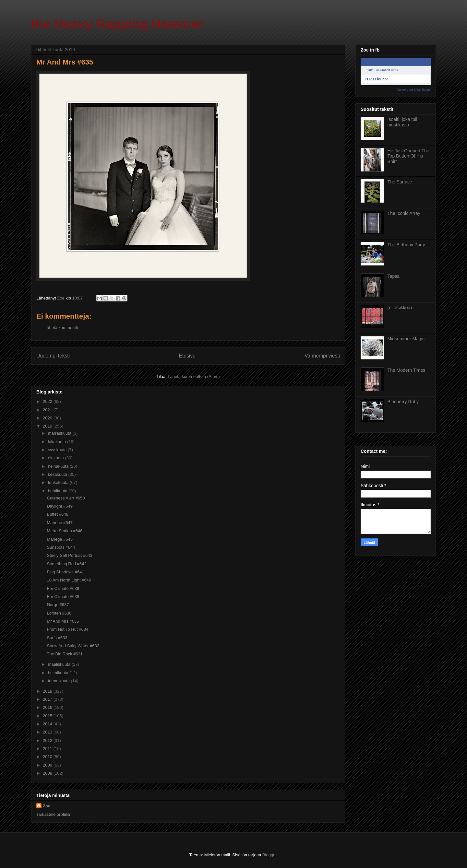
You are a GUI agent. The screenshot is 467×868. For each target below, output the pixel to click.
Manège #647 (60, 523)
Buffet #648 (57, 514)
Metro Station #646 (65, 531)
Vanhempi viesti (322, 356)
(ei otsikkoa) (400, 308)
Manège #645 (60, 539)
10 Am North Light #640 (69, 580)
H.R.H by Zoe (377, 79)
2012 (48, 740)
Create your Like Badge (414, 89)
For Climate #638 (63, 597)
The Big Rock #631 (65, 654)
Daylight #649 (60, 506)
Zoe (47, 806)
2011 (48, 749)
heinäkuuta (59, 466)
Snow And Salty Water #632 (73, 646)
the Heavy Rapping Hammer (117, 24)
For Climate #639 (63, 588)
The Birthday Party (406, 245)
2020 (48, 418)
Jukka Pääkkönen (378, 70)
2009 (48, 765)
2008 (48, 773)
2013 (48, 732)
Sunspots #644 (61, 547)
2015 (48, 716)
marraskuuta (60, 433)
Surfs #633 (57, 638)
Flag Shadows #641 (65, 572)
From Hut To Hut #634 (67, 629)
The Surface (400, 182)
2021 (48, 410)
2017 (48, 699)
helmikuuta (59, 673)
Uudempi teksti (53, 356)
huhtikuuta (58, 491)
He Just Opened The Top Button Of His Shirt (408, 156)
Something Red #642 (66, 564)
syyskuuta (58, 450)
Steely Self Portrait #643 (69, 555)
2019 (48, 426)
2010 (48, 757)
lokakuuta (58, 442)
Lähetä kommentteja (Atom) (194, 376)
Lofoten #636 (59, 613)
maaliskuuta (60, 664)
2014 (48, 724)
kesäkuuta (58, 474)
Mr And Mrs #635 (63, 621)
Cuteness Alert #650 (66, 498)
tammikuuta (60, 681)
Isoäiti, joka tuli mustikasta (402, 122)
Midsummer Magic (406, 339)
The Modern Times (407, 370)
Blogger (269, 855)
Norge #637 (58, 605)
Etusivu (187, 356)
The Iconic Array (404, 213)
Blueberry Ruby (403, 402)
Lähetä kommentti (61, 328)
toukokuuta (59, 482)
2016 (48, 707)
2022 (48, 401)
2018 (48, 691)
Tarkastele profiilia (53, 814)
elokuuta (57, 458)
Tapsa (394, 276)
